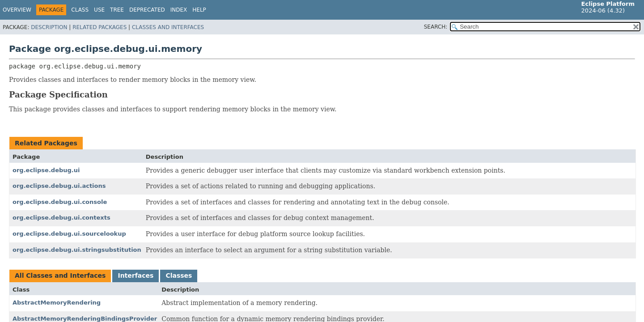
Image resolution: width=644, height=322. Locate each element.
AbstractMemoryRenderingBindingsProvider (85, 319)
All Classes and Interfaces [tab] (60, 275)
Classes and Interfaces (168, 27)
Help (199, 10)
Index (179, 10)
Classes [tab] (179, 275)
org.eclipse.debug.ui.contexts (61, 218)
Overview (17, 10)
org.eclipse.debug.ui (46, 170)
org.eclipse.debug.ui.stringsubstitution (77, 250)
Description (49, 27)
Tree (117, 10)
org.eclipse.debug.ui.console (60, 202)
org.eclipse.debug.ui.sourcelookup (69, 234)
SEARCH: (436, 27)
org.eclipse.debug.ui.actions (59, 186)
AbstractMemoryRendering (57, 303)
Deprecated (147, 10)
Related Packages (100, 27)
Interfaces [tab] (136, 275)
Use (99, 10)
